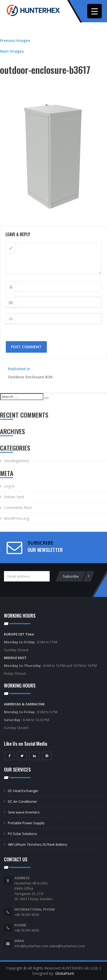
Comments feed (18, 508)
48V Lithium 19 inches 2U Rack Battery (38, 844)
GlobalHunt (65, 973)
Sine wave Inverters (24, 812)
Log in (9, 486)
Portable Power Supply (26, 823)
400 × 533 (41, 223)
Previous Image (14, 40)
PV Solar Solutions (22, 834)
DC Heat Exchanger (23, 791)
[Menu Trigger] (95, 11)
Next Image (11, 51)
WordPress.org (17, 518)
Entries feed (14, 497)
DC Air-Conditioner (22, 801)
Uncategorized (16, 461)
